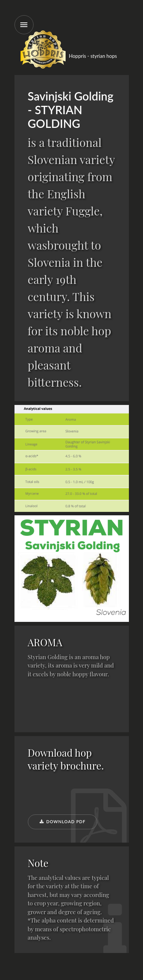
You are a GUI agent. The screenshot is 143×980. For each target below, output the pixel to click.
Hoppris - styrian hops (93, 56)
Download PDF (63, 821)
